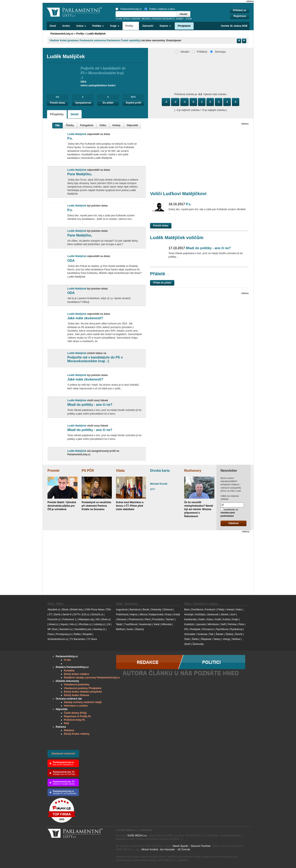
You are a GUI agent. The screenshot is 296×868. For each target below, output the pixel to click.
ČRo (109, 610)
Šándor (220, 634)
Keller (202, 619)
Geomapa (218, 52)
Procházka (158, 619)
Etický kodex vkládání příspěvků (83, 692)
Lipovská (201, 624)
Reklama (69, 730)
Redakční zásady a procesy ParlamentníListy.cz (92, 678)
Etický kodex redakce (76, 674)
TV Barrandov (78, 639)
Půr (186, 629)
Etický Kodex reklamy (77, 734)
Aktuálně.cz (54, 610)
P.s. (70, 138)
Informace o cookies (76, 706)
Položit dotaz (58, 103)
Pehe (241, 624)
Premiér (54, 471)
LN (108, 624)
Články (70, 125)
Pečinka (232, 624)
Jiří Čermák (184, 850)
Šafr (211, 634)
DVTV (77, 614)
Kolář (218, 619)
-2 (175, 102)
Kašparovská (156, 614)
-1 (184, 102)
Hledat (184, 14)
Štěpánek (206, 639)
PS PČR (88, 471)
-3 (166, 102)
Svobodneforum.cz (58, 639)
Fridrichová (122, 614)
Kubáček (189, 624)
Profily (80, 34)
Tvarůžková (131, 624)
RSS (66, 723)
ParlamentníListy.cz (129, 9)
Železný (140, 629)
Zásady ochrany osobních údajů (83, 702)
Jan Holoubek (167, 850)
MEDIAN (146, 19)
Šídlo (187, 639)
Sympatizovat (83, 103)
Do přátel (108, 103)
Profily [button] (131, 26)
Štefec (195, 639)
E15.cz (86, 614)
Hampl (230, 610)
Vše (57, 125)
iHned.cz (54, 624)
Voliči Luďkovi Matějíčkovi (178, 194)
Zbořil (187, 644)
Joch (233, 614)
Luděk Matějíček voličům (177, 238)
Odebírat (233, 523)
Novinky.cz (99, 629)
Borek (146, 610)
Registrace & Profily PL (78, 716)
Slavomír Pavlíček (201, 846)
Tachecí (170, 619)
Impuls (64, 624)
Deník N (67, 614)
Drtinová (168, 610)
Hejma (134, 614)
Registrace (240, 16)
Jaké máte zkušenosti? (85, 318)
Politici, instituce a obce (160, 9)
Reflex (77, 634)
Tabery (217, 639)
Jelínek (224, 614)
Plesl (147, 619)
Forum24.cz (54, 619)
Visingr (226, 639)
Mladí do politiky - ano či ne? (90, 405)
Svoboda (202, 634)
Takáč (119, 624)
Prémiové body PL (75, 720)
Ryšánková (236, 629)
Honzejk (189, 614)
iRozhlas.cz (85, 624)
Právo (51, 634)
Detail (75, 114)
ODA (71, 261)
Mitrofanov (213, 624)
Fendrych (210, 610)
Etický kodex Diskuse (77, 695)
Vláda (120, 471)
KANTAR (136, 19)
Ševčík (239, 634)
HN (98, 619)
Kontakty (69, 671)
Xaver (130, 629)
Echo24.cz (97, 614)
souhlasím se (229, 512)
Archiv (66, 26)
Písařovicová (136, 619)
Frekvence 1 (70, 619)
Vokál (156, 624)
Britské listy (77, 610)
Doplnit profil (134, 103)
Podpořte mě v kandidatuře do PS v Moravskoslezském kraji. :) (95, 359)
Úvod (53, 26)
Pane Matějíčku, (80, 174)
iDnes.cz (106, 619)
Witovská (166, 624)
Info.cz (73, 624)
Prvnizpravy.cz (64, 634)
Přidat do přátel (162, 283)
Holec (239, 610)
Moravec (122, 619)
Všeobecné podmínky (77, 685)
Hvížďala (200, 614)
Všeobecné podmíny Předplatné (83, 688)
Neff (223, 624)
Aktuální (183, 52)
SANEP (180, 19)
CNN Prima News (94, 610)
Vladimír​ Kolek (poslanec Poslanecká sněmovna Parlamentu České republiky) (95, 40)
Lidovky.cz (99, 624)
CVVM (119, 19)
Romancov (208, 629)
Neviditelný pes (83, 629)
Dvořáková (197, 610)
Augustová (122, 610)
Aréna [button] (81, 26)
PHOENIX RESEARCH (163, 19)
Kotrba (226, 619)
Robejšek (195, 629)
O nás (67, 660)
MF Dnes (53, 629)
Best (187, 610)
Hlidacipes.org (86, 619)
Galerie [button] (165, 26)
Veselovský (145, 624)
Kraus (168, 614)
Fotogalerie (87, 125)
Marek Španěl (180, 846)
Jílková (143, 614)
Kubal (177, 614)
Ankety (116, 125)
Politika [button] (98, 26)
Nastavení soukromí (63, 754)
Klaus (210, 619)
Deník (57, 614)
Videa (103, 125)
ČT (50, 614)
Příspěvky (57, 114)
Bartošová (135, 610)
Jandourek (213, 614)
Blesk (65, 610)
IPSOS (127, 19)
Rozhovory (193, 471)
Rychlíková (222, 629)
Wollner (236, 639)
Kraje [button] (115, 26)
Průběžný (200, 52)
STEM (188, 19)
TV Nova (92, 639)
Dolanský (156, 610)
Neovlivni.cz (66, 629)
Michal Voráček (150, 850)
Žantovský (198, 644)
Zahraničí (148, 26)
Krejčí (235, 619)
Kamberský (190, 619)
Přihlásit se (239, 10)
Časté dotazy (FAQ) (75, 713)
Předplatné (184, 26)
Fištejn (221, 610)
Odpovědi (132, 125)
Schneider (190, 634)
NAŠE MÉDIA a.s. (137, 836)
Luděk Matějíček (96, 34)
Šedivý (229, 634)
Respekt (87, 634)
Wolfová (120, 629)
